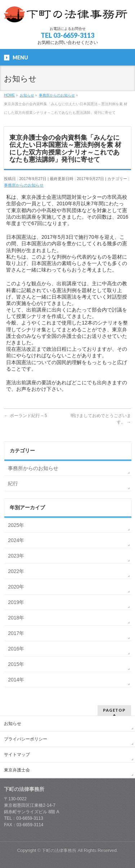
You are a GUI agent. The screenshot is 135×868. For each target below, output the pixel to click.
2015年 (16, 664)
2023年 (16, 556)
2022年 (16, 571)
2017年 (16, 633)
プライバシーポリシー (26, 739)
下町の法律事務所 (59, 850)
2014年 (16, 680)
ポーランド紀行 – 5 (25, 416)
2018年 (16, 618)
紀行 (13, 483)
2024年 (16, 540)
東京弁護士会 (17, 770)
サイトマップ (17, 755)
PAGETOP (114, 710)
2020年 (16, 587)
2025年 (16, 525)
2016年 (16, 649)
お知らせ (13, 724)
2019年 (16, 602)
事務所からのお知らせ (24, 185)
